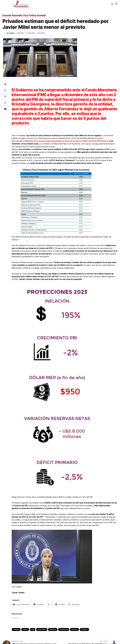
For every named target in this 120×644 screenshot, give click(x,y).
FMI (33, 629)
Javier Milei (42, 629)
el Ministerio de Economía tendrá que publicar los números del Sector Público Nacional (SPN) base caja (67, 141)
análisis (16, 629)
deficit (25, 629)
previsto (74, 629)
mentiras (53, 629)
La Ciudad (10, 33)
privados (84, 629)
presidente (64, 629)
